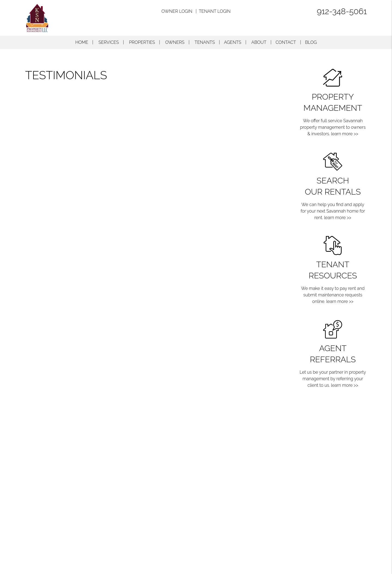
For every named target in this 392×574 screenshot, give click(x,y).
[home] (37, 18)
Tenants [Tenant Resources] (205, 42)
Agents (233, 42)
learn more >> (345, 134)
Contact (286, 42)
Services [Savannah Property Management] (109, 42)
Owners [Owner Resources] (175, 42)
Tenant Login (215, 11)
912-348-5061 (342, 11)
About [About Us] (259, 42)
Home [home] (82, 42)
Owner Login (177, 11)
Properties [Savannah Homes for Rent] (142, 42)
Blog (311, 42)
